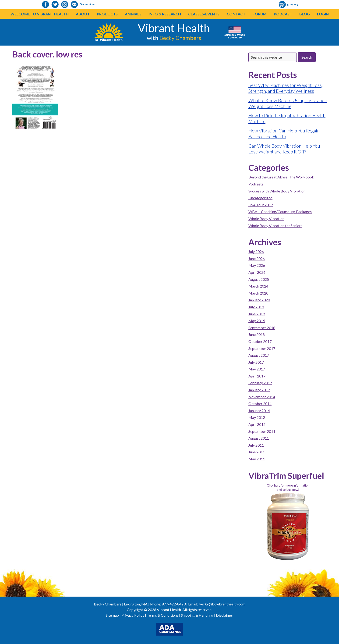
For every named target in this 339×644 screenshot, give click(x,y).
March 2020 (258, 293)
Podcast (283, 14)
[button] (118, 14)
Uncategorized (260, 198)
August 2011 (259, 438)
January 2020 (259, 300)
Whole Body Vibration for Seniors (275, 226)
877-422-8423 (174, 604)
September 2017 (262, 348)
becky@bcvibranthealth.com (222, 604)
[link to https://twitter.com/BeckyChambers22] (55, 5)
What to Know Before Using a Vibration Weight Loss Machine (288, 103)
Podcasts (256, 184)
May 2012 (257, 417)
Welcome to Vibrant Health (40, 14)
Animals (133, 14)
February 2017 (260, 383)
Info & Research (165, 14)
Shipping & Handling (197, 615)
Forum (260, 14)
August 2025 (259, 279)
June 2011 (257, 452)
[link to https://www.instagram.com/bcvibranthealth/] (65, 5)
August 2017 (259, 355)
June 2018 (257, 334)
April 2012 (257, 424)
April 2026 (257, 272)
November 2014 (262, 397)
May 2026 (257, 265)
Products (107, 14)
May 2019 (257, 321)
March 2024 (258, 286)
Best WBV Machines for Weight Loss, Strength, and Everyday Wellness (286, 88)
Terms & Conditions (163, 615)
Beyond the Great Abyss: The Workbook (281, 177)
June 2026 (257, 258)
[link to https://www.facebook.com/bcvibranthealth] (46, 5)
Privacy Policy (133, 615)
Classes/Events (204, 14)
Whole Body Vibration (266, 219)
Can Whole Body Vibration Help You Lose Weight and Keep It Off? (284, 149)
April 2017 (257, 376)
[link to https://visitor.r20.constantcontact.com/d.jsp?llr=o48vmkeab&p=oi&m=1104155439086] (74, 5)
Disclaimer (225, 615)
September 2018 (262, 328)
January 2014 (259, 411)
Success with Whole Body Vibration (277, 191)
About (83, 14)
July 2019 (256, 307)
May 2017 (257, 369)
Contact (236, 14)
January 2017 (259, 390)
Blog (305, 14)
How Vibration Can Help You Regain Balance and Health (284, 133)
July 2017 (256, 362)
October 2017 (260, 341)
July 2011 (256, 445)
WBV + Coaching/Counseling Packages (280, 212)
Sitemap (112, 615)
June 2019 (257, 314)
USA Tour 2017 (261, 205)
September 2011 (262, 431)
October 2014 (260, 404)
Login (323, 14)
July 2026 (256, 251)
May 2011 (257, 459)
